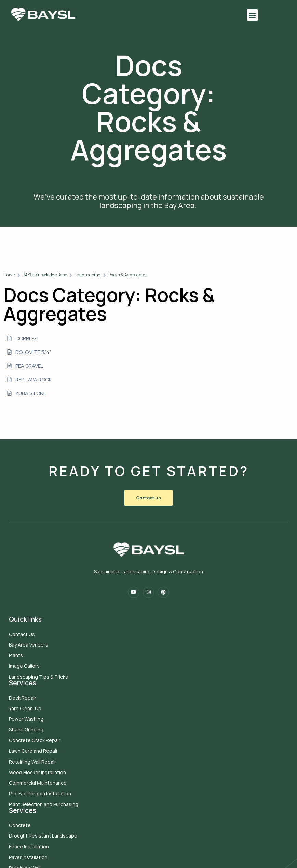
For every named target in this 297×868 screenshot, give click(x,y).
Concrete (21, 755)
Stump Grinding (149, 660)
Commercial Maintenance (161, 713)
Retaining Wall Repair (156, 692)
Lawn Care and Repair (156, 681)
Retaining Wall (26, 798)
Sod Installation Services (38, 809)
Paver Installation (30, 787)
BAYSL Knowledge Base (136, 268)
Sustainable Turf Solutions (40, 819)
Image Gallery (25, 660)
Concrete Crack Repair (158, 670)
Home (101, 268)
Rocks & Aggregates (219, 268)
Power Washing (149, 649)
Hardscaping (179, 268)
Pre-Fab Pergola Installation (163, 724)
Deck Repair (146, 628)
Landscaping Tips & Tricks (40, 670)
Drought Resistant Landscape (44, 766)
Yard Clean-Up (148, 639)
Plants (17, 649)
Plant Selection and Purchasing (167, 734)
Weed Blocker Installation (160, 703)
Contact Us (23, 628)
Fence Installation (30, 776)
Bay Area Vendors (30, 639)
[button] (231, 15)
